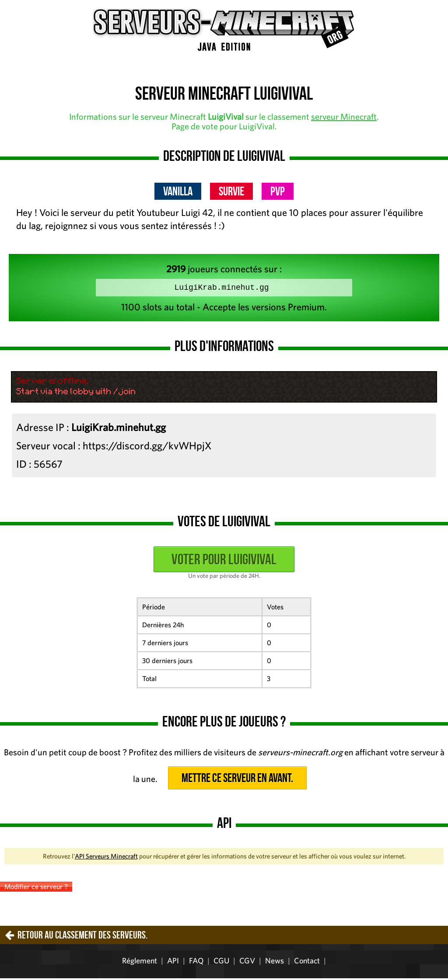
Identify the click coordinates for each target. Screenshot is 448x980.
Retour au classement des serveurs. (82, 937)
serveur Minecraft (344, 116)
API (173, 962)
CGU (221, 962)
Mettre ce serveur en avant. (237, 780)
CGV (247, 962)
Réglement (140, 962)
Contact (307, 962)
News (275, 962)
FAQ (196, 962)
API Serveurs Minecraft (106, 858)
